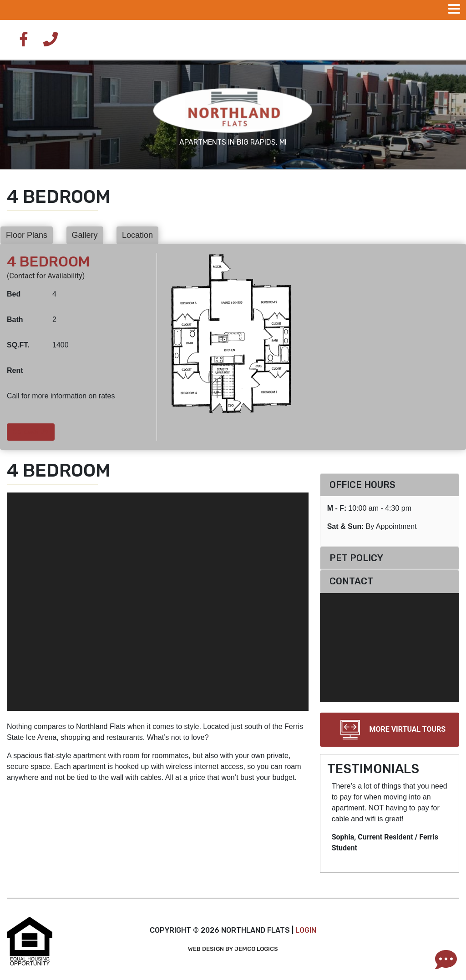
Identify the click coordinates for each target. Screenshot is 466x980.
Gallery (85, 235)
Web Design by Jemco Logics (233, 949)
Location (137, 235)
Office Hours (362, 485)
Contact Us (31, 432)
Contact (351, 581)
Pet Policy (356, 558)
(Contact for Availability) (46, 276)
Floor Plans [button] (27, 235)
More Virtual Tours (389, 730)
